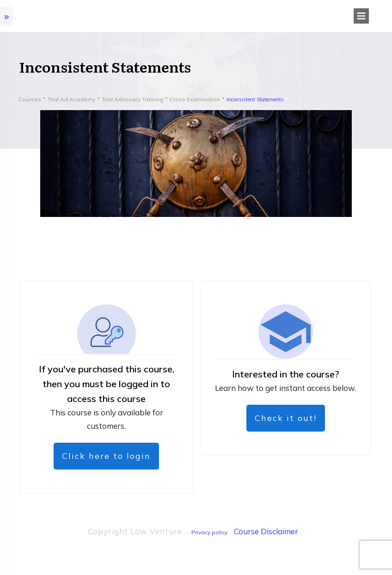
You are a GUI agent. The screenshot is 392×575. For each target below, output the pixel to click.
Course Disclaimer (266, 531)
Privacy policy (209, 532)
